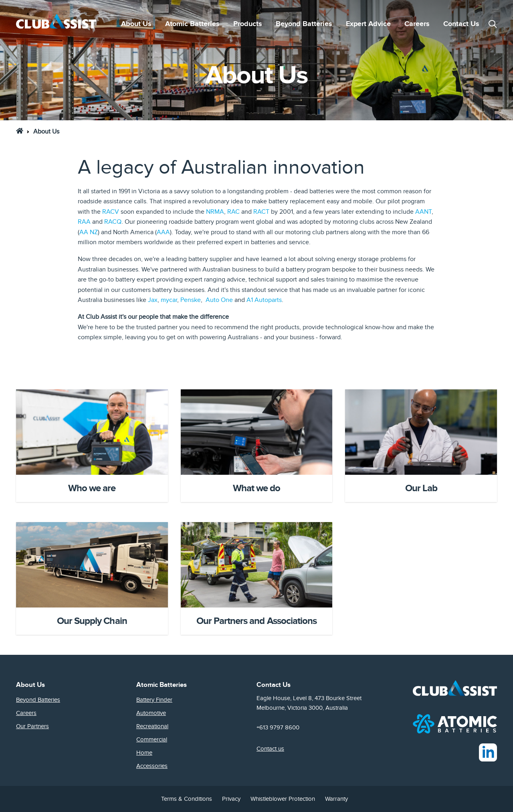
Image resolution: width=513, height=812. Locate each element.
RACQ (113, 222)
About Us (136, 24)
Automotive (151, 713)
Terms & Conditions (187, 799)
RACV (111, 212)
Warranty (336, 799)
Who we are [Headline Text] (92, 488)
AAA (163, 232)
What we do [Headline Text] (256, 488)
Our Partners (32, 726)
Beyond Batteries (304, 24)
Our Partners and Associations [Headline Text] (256, 621)
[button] (493, 24)
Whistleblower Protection (283, 799)
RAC (233, 212)
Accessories (152, 766)
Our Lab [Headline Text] (421, 488)
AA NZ (89, 232)
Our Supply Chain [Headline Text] (92, 621)
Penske (191, 300)
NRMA (215, 212)
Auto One (219, 300)
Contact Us (461, 24)
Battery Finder (154, 700)
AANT (423, 212)
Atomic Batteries (192, 24)
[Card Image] (92, 432)
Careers (417, 24)
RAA (84, 222)
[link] (20, 131)
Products (248, 24)
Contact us (270, 749)
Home (144, 753)
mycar (169, 300)
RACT (261, 212)
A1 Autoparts (264, 300)
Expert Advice (368, 24)
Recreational (152, 726)
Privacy (231, 799)
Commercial (152, 739)
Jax (153, 300)
